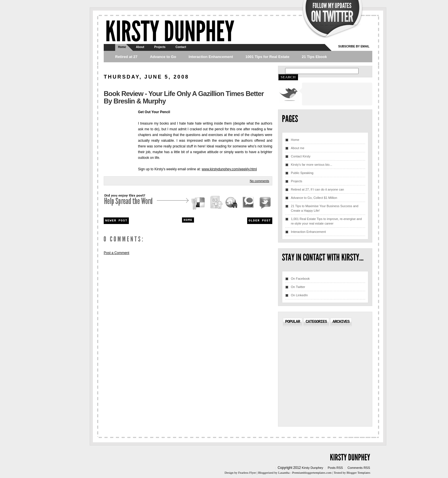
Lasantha (284, 473)
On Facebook (300, 279)
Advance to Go (163, 57)
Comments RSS (359, 468)
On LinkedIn (299, 295)
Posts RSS (335, 468)
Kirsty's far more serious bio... (312, 165)
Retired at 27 (126, 57)
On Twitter (298, 287)
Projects (160, 47)
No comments (259, 181)
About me (298, 148)
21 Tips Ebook (314, 57)
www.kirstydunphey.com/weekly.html (229, 169)
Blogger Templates (358, 473)
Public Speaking (302, 173)
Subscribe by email (354, 46)
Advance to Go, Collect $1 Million (314, 198)
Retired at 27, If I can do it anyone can (317, 189)
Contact (181, 47)
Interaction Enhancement (211, 57)
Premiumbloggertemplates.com (312, 473)
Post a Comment (116, 253)
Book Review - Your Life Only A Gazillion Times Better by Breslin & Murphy (184, 97)
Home (122, 47)
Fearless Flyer (247, 473)
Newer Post (116, 221)
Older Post (260, 221)
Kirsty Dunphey (312, 468)
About (140, 47)
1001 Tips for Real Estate (267, 57)
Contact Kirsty (301, 156)
